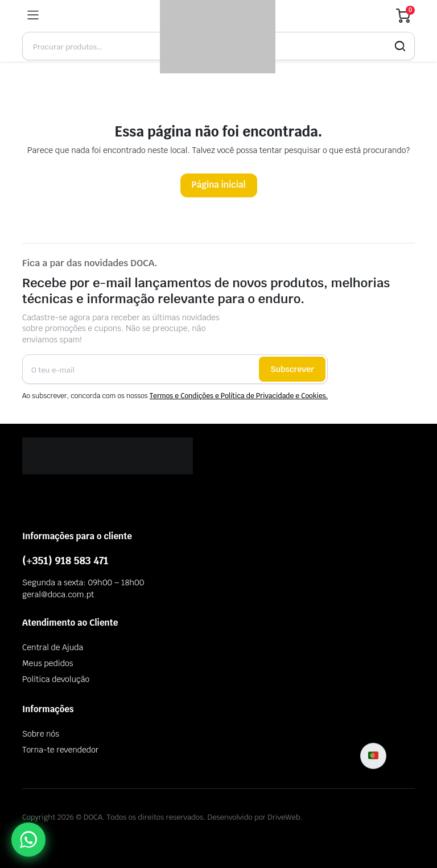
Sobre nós (41, 734)
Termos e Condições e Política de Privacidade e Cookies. (239, 396)
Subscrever (292, 369)
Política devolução (56, 679)
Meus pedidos (48, 663)
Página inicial (219, 185)
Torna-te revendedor (60, 750)
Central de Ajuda (53, 647)
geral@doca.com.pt (58, 594)
